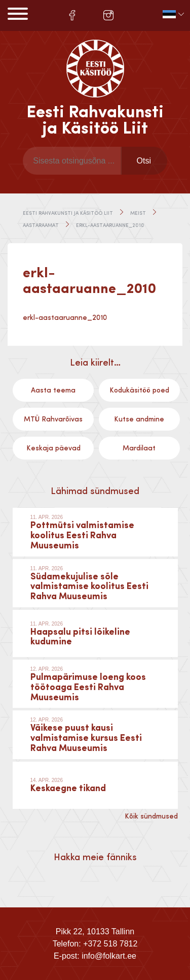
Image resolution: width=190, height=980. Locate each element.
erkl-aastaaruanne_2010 (65, 318)
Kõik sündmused (151, 816)
